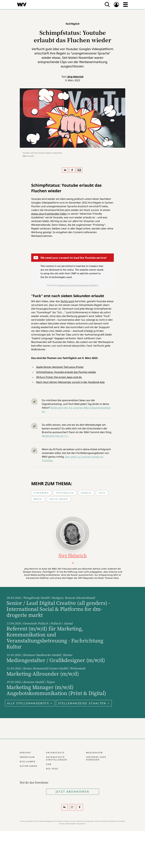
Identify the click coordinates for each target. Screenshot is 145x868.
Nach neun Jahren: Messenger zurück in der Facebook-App (70, 382)
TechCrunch (67, 301)
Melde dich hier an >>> (55, 436)
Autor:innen (29, 766)
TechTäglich (65, 493)
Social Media (59, 499)
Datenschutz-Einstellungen (57, 758)
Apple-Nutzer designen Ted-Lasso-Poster (60, 367)
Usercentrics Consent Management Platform (78, 285)
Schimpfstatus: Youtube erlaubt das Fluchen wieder (66, 372)
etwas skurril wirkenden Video (49, 214)
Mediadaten (95, 753)
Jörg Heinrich (76, 77)
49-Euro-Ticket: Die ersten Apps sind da (59, 377)
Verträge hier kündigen (96, 758)
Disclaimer (28, 762)
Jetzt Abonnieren (72, 792)
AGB (49, 764)
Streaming (41, 493)
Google (86, 493)
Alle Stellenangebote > (30, 703)
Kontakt (25, 753)
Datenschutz (55, 753)
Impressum (27, 757)
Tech (102, 493)
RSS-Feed (52, 769)
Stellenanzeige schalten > (84, 703)
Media (38, 499)
